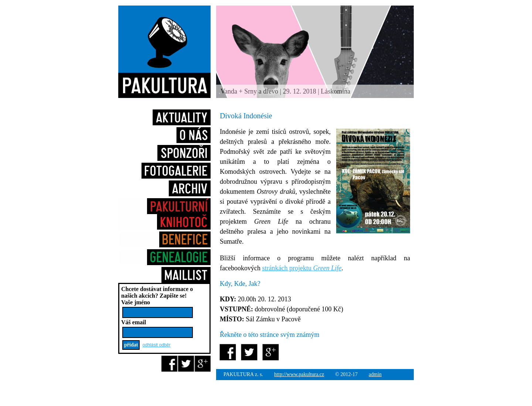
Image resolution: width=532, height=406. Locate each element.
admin (375, 374)
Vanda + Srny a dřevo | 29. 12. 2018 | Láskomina (285, 91)
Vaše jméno (136, 302)
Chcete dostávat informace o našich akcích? (157, 292)
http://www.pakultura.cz (299, 374)
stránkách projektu (302, 268)
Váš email (134, 322)
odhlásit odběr (156, 345)
